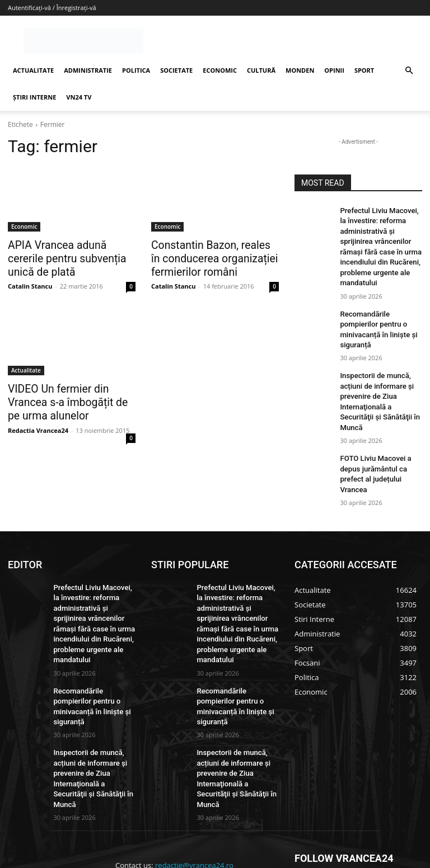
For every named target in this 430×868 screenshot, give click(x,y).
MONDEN (300, 70)
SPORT (364, 70)
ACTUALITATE (33, 70)
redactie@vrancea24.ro (194, 772)
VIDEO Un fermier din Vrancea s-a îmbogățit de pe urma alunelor (71, 398)
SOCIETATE (176, 70)
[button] (409, 71)
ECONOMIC (220, 70)
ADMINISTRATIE (88, 70)
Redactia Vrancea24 (38, 424)
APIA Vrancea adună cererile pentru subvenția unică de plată (68, 257)
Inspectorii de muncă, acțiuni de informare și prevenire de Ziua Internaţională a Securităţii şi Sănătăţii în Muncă (379, 364)
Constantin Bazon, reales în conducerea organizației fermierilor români (209, 257)
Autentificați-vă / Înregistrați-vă (52, 8)
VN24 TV (79, 97)
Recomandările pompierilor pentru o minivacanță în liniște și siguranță (380, 306)
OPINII (334, 70)
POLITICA (136, 70)
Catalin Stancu (30, 283)
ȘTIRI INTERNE (34, 97)
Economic (24, 227)
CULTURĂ (261, 70)
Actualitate (26, 367)
